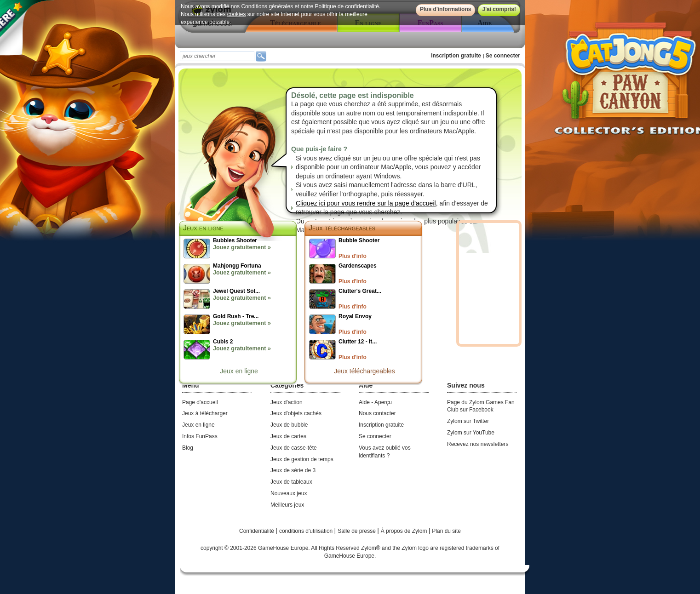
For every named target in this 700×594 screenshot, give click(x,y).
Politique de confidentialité (347, 6)
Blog (188, 448)
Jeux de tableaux (291, 482)
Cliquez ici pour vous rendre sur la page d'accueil (366, 203)
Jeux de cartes (288, 436)
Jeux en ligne (239, 371)
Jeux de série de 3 (293, 470)
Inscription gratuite (456, 56)
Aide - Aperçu (375, 402)
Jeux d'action (287, 402)
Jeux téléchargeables (342, 228)
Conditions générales (267, 6)
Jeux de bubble (289, 425)
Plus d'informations (446, 9)
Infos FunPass (200, 436)
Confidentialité (257, 531)
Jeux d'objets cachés (296, 413)
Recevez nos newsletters (478, 444)
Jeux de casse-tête (294, 448)
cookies (237, 14)
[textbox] (217, 56)
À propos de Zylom (405, 531)
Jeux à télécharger (205, 413)
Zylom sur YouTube (471, 433)
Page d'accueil (200, 402)
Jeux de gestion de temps (302, 459)
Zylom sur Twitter (468, 421)
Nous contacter (377, 413)
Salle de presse (357, 531)
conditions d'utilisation (307, 531)
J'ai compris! (499, 9)
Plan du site (446, 531)
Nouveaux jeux (289, 493)
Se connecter (503, 56)
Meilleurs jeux (287, 505)
